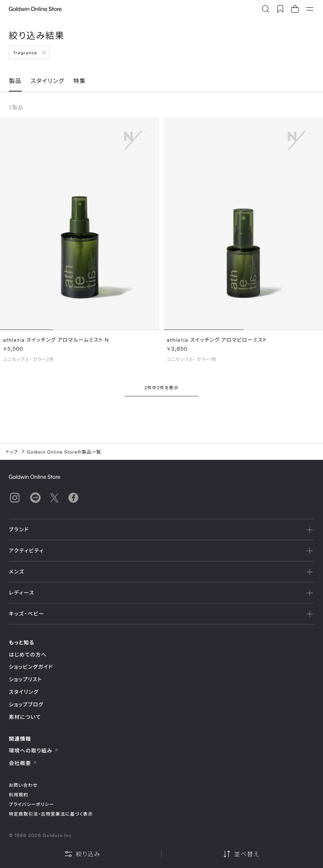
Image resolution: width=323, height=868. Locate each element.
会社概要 (23, 763)
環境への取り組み (34, 750)
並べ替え (241, 854)
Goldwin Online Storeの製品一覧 (64, 452)
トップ (12, 452)
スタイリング (24, 692)
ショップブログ (26, 704)
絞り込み (82, 854)
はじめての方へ (28, 655)
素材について (25, 717)
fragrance (25, 52)
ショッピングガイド (31, 667)
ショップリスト (25, 679)
